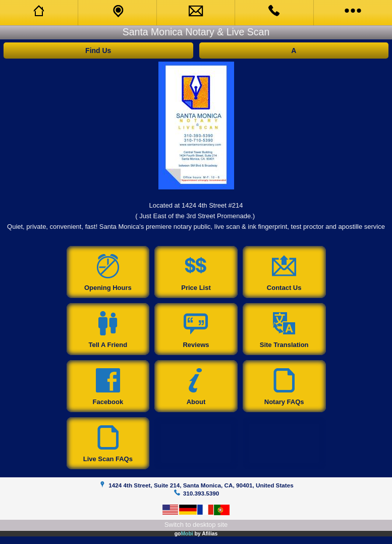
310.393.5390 (201, 493)
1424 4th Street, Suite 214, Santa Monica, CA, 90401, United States (201, 485)
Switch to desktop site (196, 525)
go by (196, 534)
